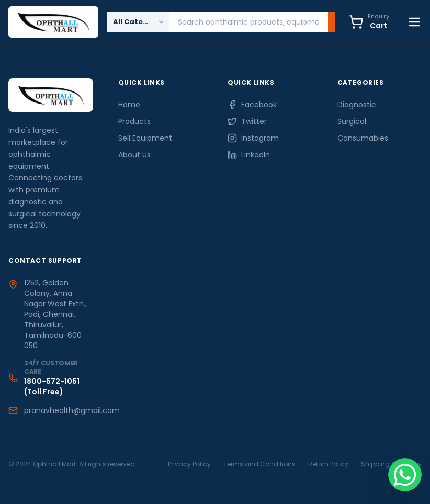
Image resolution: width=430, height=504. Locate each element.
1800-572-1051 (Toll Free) (52, 386)
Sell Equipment (145, 138)
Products (134, 121)
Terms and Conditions (259, 464)
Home (129, 105)
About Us (134, 155)
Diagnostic (357, 105)
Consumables (363, 138)
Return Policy (328, 464)
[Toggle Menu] (414, 22)
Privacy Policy (189, 464)
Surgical (352, 121)
